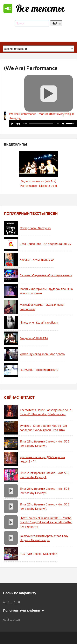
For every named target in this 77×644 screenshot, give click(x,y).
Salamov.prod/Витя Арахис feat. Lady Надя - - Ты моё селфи (44, 538)
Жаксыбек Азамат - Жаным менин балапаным (42, 307)
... (11, 602)
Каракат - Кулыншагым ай (37, 259)
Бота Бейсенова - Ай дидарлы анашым (46, 244)
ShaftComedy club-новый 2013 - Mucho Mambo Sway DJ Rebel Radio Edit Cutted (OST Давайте (46, 522)
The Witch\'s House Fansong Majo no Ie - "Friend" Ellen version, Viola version (46, 412)
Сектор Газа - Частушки (35, 228)
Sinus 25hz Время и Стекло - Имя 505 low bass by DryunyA (44, 507)
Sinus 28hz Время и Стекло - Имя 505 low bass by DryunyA (44, 475)
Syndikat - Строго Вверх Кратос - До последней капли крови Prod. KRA (43, 428)
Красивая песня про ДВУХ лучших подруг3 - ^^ (42, 459)
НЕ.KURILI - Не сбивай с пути (39, 370)
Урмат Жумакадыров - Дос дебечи (42, 354)
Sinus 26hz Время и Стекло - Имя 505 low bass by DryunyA (44, 491)
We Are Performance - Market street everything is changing (42, 116)
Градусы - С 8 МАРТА (34, 338)
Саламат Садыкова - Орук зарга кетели (46, 275)
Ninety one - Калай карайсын (39, 322)
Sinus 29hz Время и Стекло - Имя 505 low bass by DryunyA (44, 444)
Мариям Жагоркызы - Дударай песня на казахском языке (46, 291)
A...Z (6, 602)
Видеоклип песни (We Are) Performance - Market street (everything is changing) (38, 185)
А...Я (17, 602)
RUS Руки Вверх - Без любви (38, 554)
